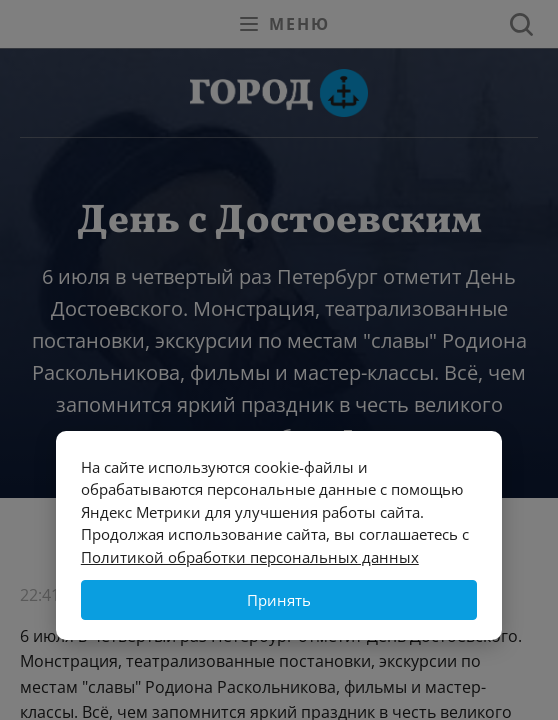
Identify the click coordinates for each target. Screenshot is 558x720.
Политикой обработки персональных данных (250, 557)
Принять (279, 600)
